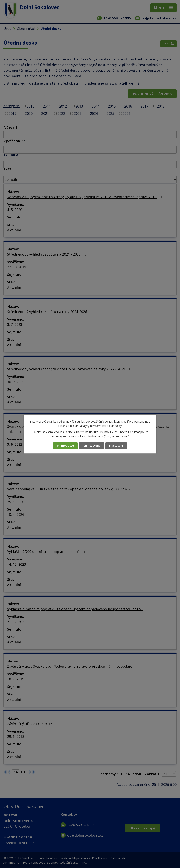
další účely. (116, 426)
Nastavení (116, 446)
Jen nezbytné (92, 446)
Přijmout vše (65, 446)
